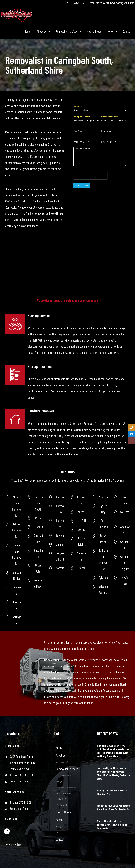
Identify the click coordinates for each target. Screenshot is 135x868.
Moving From (79, 106)
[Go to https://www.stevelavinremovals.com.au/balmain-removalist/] (13, 530)
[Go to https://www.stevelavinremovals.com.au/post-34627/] (122, 563)
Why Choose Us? (62, 762)
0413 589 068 (78, 3)
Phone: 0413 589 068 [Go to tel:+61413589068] (21, 775)
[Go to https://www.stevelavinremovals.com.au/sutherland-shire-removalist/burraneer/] (13, 605)
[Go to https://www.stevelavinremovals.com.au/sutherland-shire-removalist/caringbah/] (13, 620)
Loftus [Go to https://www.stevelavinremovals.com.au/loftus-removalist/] (82, 529)
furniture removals (58, 423)
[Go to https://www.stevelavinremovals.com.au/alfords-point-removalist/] (13, 506)
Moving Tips (60, 826)
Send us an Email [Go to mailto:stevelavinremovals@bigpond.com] (20, 781)
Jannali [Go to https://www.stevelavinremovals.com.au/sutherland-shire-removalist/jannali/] (60, 544)
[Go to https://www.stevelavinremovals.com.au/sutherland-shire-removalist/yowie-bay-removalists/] (122, 581)
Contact (60, 839)
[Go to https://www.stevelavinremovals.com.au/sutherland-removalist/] (100, 560)
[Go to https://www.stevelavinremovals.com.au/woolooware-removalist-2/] (122, 530)
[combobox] (100, 110)
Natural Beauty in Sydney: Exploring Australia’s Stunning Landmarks (112, 824)
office (112, 642)
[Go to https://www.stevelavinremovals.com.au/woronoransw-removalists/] (122, 545)
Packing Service (62, 799)
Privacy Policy (13, 845)
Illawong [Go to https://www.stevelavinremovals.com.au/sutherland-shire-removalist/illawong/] (60, 535)
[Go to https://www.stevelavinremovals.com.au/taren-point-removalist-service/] (122, 500)
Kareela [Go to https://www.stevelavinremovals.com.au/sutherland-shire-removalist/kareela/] (60, 568)
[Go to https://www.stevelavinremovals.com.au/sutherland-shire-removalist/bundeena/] (13, 590)
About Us (61, 755)
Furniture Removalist (63, 793)
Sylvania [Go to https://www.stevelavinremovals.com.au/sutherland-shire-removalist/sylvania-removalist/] (103, 578)
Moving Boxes (63, 812)
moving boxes (52, 340)
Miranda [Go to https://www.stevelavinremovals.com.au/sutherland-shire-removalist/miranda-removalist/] (103, 497)
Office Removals (62, 805)
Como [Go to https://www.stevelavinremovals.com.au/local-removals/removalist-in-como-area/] (38, 518)
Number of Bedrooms (109, 117)
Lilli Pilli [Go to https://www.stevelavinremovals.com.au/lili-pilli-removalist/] (82, 521)
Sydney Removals (62, 781)
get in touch (107, 697)
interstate (122, 642)
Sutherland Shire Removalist (66, 787)
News (59, 820)
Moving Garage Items (82, 117)
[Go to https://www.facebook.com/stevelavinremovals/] (7, 831)
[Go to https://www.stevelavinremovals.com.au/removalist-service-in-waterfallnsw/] (122, 515)
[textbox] (99, 110)
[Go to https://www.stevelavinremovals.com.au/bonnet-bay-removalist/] (13, 554)
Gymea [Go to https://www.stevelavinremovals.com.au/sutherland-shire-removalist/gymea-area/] (60, 497)
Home (59, 747)
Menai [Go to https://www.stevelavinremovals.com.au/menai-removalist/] (82, 568)
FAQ (57, 832)
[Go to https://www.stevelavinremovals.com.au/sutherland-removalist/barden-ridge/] (13, 575)
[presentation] (90, 175)
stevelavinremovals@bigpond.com (115, 3)
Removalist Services (67, 769)
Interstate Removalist (64, 775)
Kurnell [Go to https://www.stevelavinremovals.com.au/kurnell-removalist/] (82, 512)
